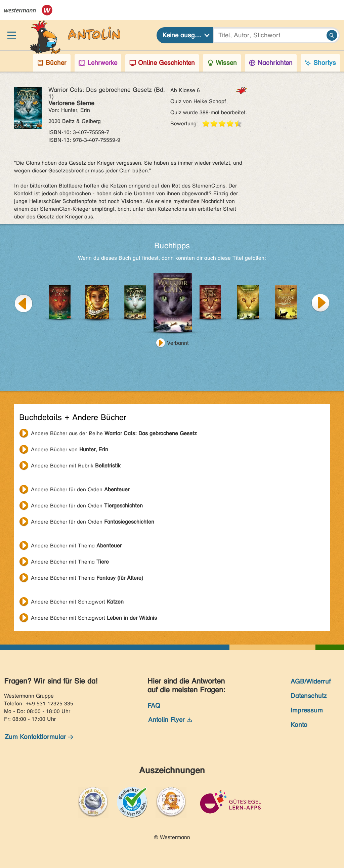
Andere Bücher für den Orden (80, 489)
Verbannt (178, 343)
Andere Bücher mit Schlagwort (77, 602)
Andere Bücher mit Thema (76, 546)
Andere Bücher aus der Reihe (114, 433)
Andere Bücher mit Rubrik (76, 466)
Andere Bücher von (70, 449)
